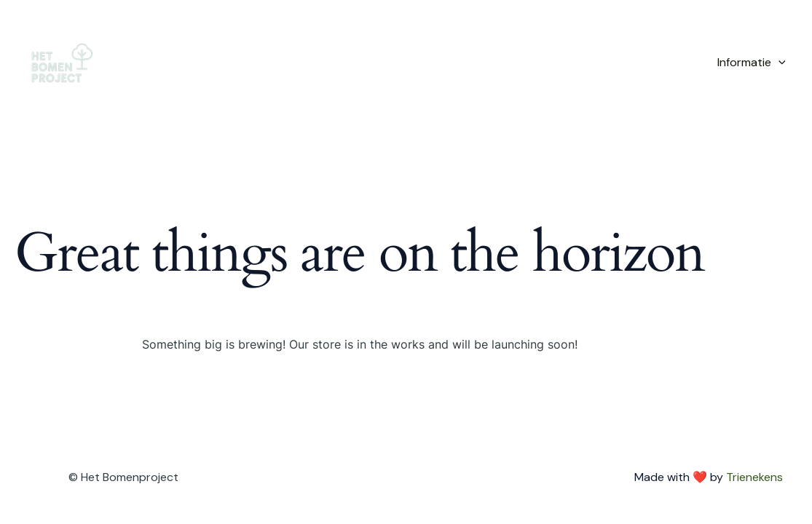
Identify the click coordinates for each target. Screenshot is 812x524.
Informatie (752, 63)
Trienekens (754, 477)
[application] (779, 63)
